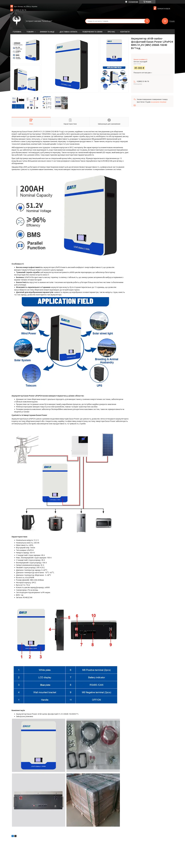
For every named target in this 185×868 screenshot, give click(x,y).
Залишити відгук (164, 8)
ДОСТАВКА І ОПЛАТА (68, 32)
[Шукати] (147, 21)
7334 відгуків (133, 2)
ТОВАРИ (30, 32)
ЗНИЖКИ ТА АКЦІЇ (47, 32)
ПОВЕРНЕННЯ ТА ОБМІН (92, 32)
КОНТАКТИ (125, 32)
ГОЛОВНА (17, 32)
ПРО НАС (111, 32)
